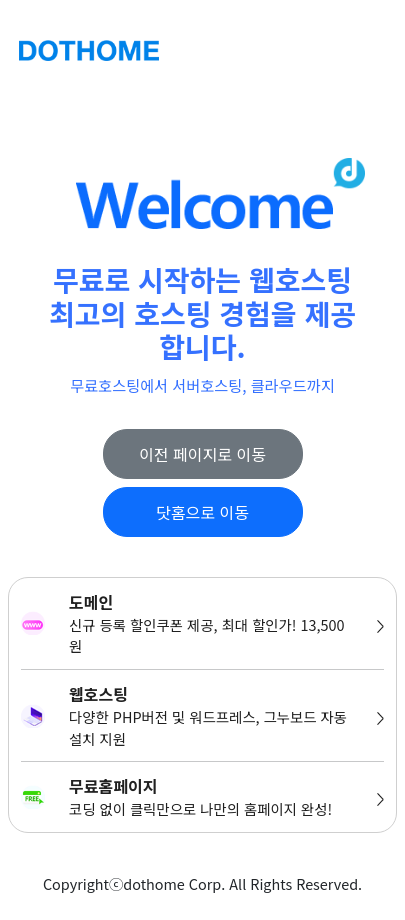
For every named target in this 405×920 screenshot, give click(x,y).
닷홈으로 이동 (202, 512)
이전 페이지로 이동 (202, 454)
